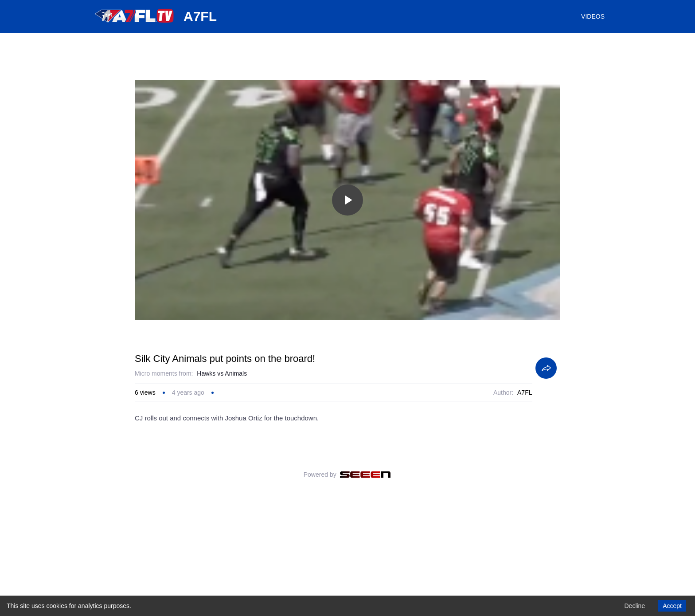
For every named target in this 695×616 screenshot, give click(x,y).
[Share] (546, 477)
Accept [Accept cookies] (672, 606)
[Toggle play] (347, 200)
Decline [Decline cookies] (634, 606)
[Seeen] (365, 583)
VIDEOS (593, 16)
